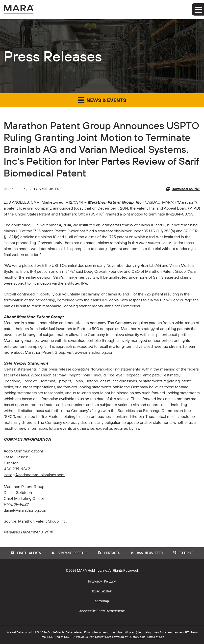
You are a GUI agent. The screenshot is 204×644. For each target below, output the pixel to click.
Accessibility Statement (102, 611)
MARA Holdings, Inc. (92, 570)
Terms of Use (156, 637)
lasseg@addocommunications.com (34, 475)
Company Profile (69, 553)
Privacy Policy (102, 581)
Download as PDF (183, 189)
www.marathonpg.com (95, 352)
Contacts (109, 553)
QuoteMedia (56, 632)
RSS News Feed (147, 553)
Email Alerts (26, 553)
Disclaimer (102, 591)
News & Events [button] (102, 100)
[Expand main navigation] (198, 9)
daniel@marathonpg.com (26, 510)
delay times (152, 632)
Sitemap (183, 553)
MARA (168, 202)
